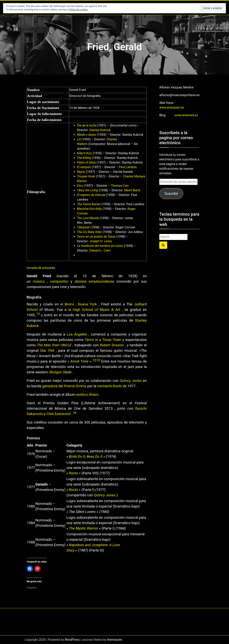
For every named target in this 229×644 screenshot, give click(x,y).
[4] (75, 413)
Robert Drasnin (112, 345)
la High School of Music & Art (94, 310)
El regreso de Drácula (91, 195)
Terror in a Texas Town (103, 340)
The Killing (84, 158)
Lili (79, 139)
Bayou (81, 172)
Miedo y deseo (87, 135)
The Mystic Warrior (84, 528)
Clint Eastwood (58, 414)
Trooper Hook (86, 176)
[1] (38, 314)
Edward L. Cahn (100, 250)
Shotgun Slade (60, 372)
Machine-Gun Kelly (89, 209)
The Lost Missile (88, 218)
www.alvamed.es (186, 115)
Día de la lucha (87, 125)
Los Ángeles (77, 334)
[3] (99, 360)
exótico (83, 395)
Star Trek (47, 351)
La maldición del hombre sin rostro (100, 246)
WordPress (72, 640)
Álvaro (94, 395)
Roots (73, 473)
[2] (95, 360)
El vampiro (84, 167)
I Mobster (83, 227)
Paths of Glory (87, 162)
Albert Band (132, 190)
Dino (80, 186)
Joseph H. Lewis (100, 241)
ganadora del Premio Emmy (64, 386)
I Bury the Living (88, 190)
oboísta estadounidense (94, 281)
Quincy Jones (131, 381)
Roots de (120, 386)
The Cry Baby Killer (89, 232)
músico (39, 281)
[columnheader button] (31, 445)
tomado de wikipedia (41, 268)
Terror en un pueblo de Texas (96, 237)
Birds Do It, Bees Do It (86, 457)
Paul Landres (127, 167)
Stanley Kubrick (100, 130)
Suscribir (171, 194)
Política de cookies (78, 10)
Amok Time (79, 361)
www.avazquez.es (172, 107)
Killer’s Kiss (85, 153)
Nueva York (87, 304)
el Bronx (67, 304)
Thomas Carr (119, 186)
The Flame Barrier (89, 204)
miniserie (105, 386)
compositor (59, 281)
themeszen (115, 640)
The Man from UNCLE (54, 345)
